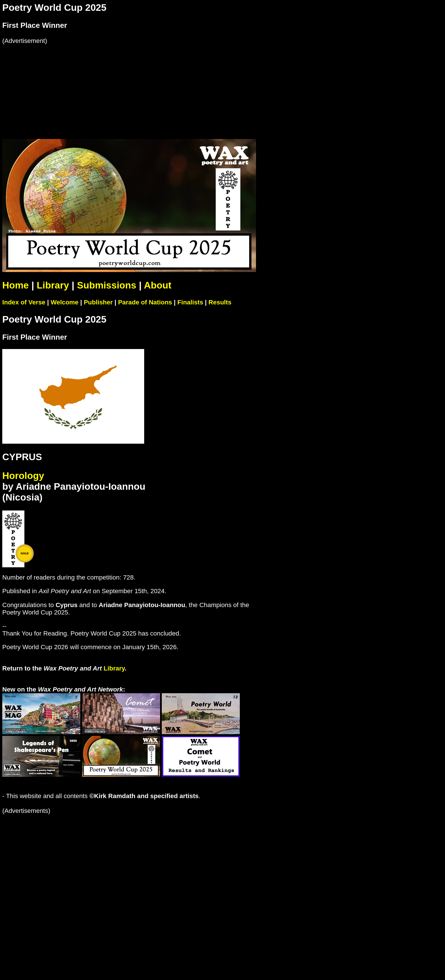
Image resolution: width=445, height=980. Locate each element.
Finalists (190, 302)
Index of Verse (24, 302)
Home (15, 285)
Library (53, 285)
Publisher (98, 302)
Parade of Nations (145, 302)
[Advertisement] (173, 84)
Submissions (107, 285)
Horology (23, 476)
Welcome (65, 302)
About (158, 285)
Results (220, 302)
